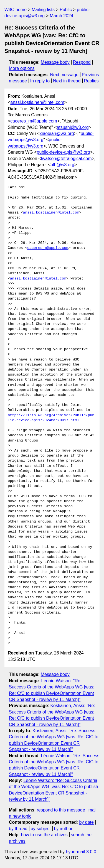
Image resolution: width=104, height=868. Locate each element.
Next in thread (67, 81)
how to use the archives (44, 835)
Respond (82, 62)
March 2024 (61, 16)
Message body (55, 62)
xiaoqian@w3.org (57, 133)
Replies (91, 81)
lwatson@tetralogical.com (66, 159)
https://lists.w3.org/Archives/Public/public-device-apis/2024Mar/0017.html (51, 418)
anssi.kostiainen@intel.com (37, 102)
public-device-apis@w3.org (63, 152)
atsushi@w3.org (73, 127)
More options (22, 68)
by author (63, 829)
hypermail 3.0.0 (81, 852)
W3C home (16, 10)
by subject (41, 829)
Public (66, 10)
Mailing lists (43, 10)
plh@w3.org (62, 165)
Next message (64, 75)
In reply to (40, 81)
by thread (18, 829)
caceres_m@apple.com (34, 121)
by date (86, 822)
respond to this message (61, 810)
